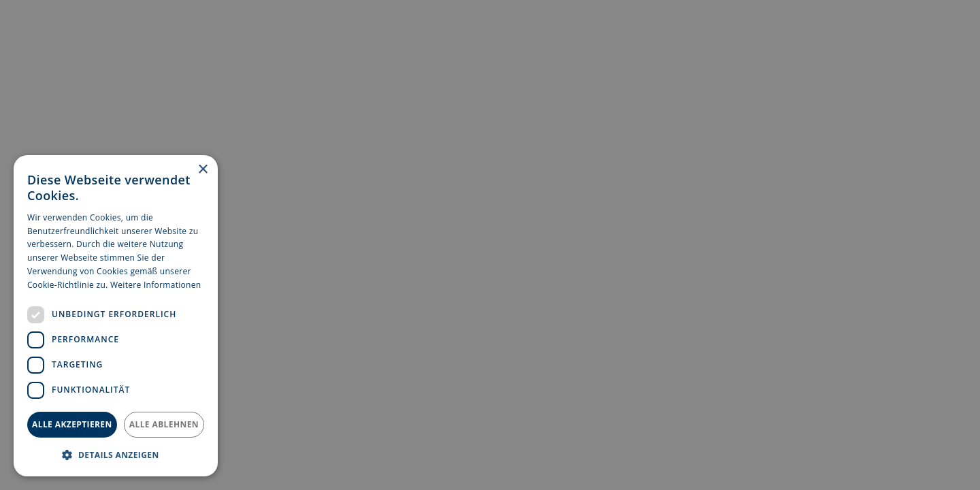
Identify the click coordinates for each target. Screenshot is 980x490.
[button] (116, 455)
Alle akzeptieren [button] (72, 424)
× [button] (202, 170)
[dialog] (116, 316)
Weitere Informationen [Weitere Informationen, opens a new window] (156, 285)
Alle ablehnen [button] (164, 424)
